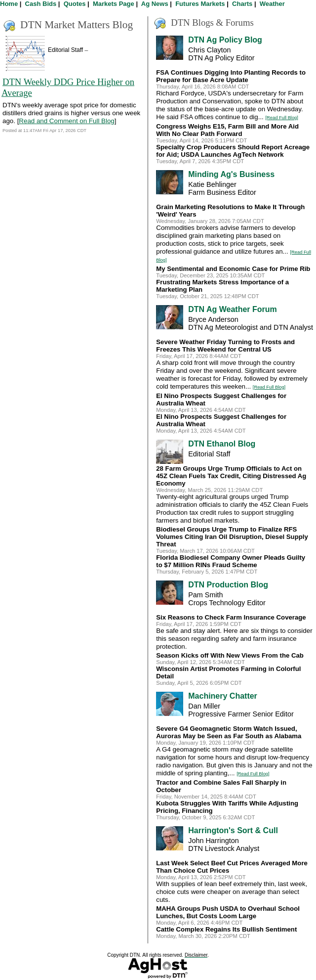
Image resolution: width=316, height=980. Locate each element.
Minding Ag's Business (231, 174)
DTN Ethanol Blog (222, 444)
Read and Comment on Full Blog (66, 121)
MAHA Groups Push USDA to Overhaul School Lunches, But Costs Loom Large (228, 912)
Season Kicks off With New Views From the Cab (230, 655)
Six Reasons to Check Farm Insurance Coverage (231, 617)
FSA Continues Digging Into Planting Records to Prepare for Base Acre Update (231, 76)
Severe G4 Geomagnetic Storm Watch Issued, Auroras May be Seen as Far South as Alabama (229, 732)
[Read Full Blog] (282, 118)
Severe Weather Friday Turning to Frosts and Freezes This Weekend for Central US (225, 346)
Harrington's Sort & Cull (233, 830)
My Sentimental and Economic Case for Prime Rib (233, 269)
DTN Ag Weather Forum (233, 309)
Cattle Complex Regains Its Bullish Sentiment (226, 929)
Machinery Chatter (223, 696)
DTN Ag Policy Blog (225, 40)
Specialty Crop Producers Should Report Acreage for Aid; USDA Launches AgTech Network (233, 151)
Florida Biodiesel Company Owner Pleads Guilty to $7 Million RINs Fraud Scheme (231, 561)
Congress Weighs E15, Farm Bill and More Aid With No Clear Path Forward (227, 130)
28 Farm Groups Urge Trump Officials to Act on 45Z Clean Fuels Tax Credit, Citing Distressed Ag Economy (231, 476)
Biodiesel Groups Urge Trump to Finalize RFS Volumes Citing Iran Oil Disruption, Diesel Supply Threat (232, 537)
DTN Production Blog (228, 585)
